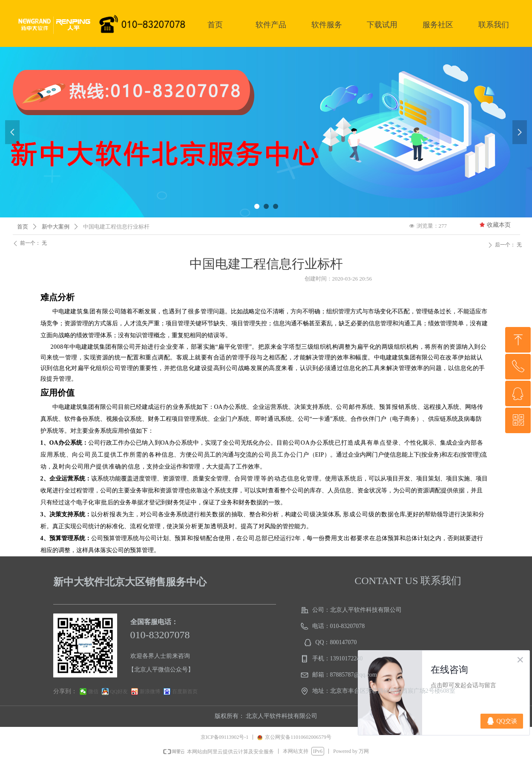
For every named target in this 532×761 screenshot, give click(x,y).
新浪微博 (150, 692)
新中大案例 (56, 227)
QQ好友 (119, 692)
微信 (93, 692)
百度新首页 (185, 692)
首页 (23, 227)
